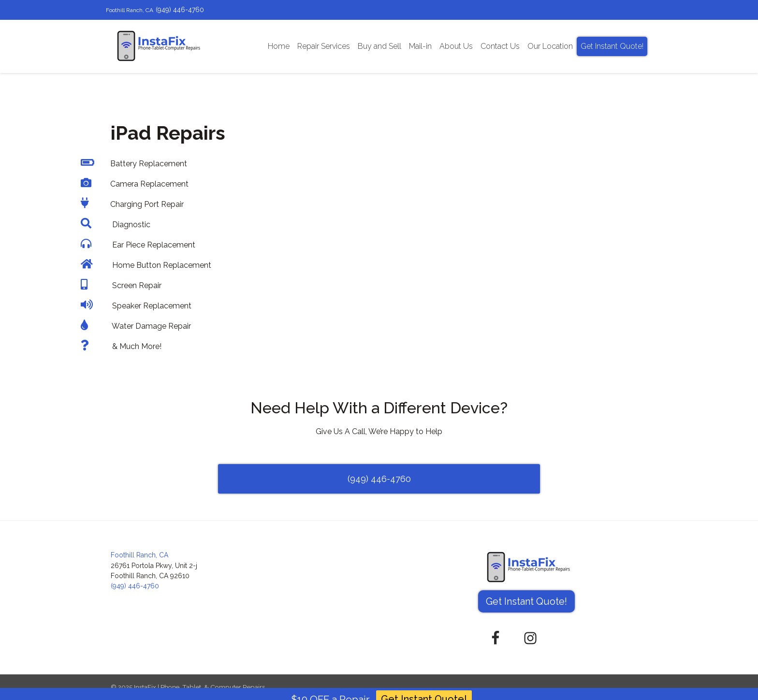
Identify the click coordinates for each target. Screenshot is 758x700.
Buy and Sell (379, 46)
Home (279, 46)
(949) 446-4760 (180, 10)
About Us (456, 46)
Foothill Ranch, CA (130, 10)
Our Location (550, 46)
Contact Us (500, 46)
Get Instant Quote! (612, 46)
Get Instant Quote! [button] (526, 601)
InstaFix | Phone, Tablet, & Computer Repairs (199, 687)
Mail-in (420, 46)
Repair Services (324, 46)
